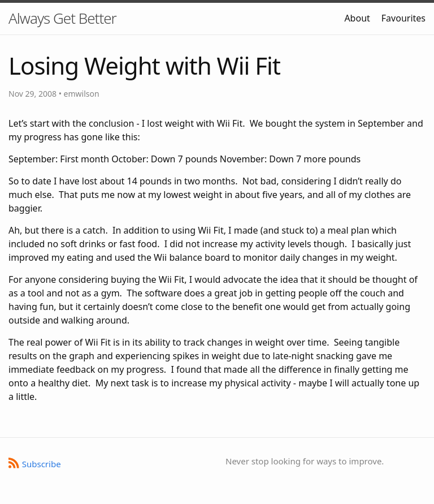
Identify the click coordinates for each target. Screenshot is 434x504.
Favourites (403, 18)
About (357, 18)
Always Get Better (62, 18)
